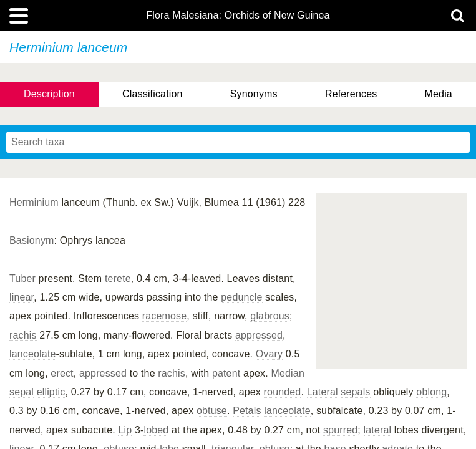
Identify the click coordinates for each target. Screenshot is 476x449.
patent (226, 373)
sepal (22, 392)
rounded (283, 392)
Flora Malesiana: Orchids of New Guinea (238, 16)
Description (49, 94)
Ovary (269, 354)
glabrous (270, 316)
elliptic (51, 392)
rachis (23, 335)
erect (62, 373)
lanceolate (33, 354)
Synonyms (254, 94)
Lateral (323, 392)
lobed (156, 430)
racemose (165, 316)
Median (288, 373)
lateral (378, 430)
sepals (355, 392)
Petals (247, 411)
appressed (259, 335)
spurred (340, 430)
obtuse (212, 411)
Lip (125, 430)
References (351, 94)
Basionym (32, 240)
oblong (431, 392)
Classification (153, 94)
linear (22, 297)
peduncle (241, 297)
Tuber (22, 278)
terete (118, 278)
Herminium (34, 202)
